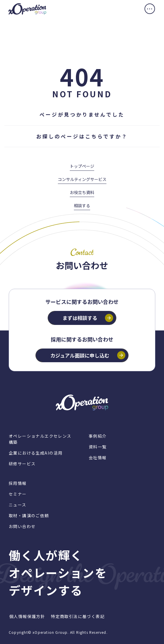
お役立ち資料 (82, 192)
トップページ (82, 166)
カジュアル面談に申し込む (80, 355)
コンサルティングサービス (82, 179)
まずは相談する (80, 318)
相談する (82, 205)
